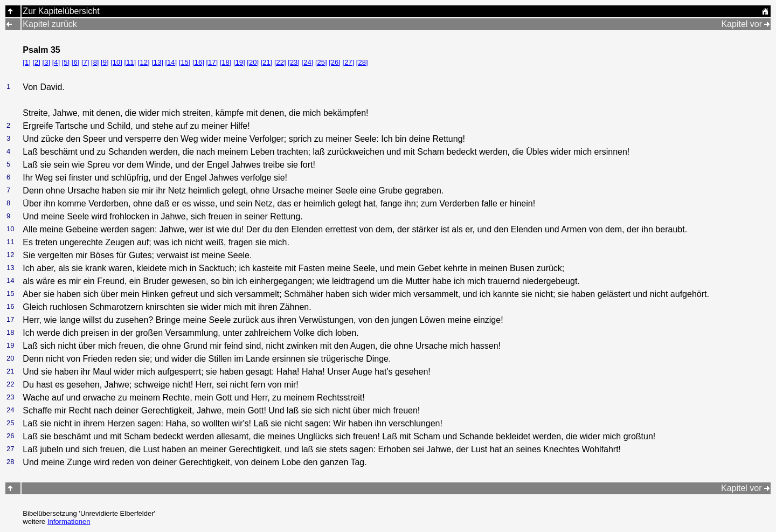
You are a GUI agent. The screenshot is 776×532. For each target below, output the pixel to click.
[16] (198, 62)
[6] (75, 62)
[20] (253, 62)
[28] (362, 62)
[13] (157, 62)
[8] (95, 62)
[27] (349, 62)
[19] (239, 62)
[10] (116, 62)
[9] (105, 62)
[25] (321, 62)
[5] (66, 62)
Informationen (69, 521)
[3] (46, 62)
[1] (26, 62)
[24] (308, 62)
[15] (185, 62)
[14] (171, 62)
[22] (280, 62)
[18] (226, 62)
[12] (144, 62)
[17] (212, 62)
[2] (36, 62)
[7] (85, 62)
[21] (267, 62)
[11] (130, 62)
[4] (56, 62)
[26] (335, 62)
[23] (294, 62)
